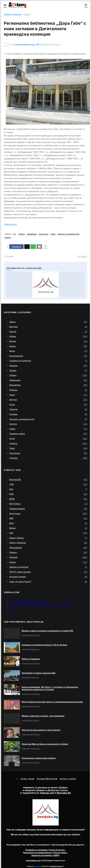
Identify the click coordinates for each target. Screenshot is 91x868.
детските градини (48, 577)
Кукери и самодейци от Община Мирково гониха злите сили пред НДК (42, 604)
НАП (48, 533)
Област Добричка (48, 543)
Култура (48, 400)
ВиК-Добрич (48, 504)
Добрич (27, 14)
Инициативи (48, 385)
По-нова (9, 256)
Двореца (48, 366)
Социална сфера (48, 434)
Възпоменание (48, 356)
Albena (48, 322)
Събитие (48, 443)
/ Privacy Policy (45, 853)
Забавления (32, 234)
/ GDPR (45, 855)
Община (48, 552)
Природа (48, 409)
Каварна (48, 390)
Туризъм (48, 458)
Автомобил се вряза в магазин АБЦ (39, 673)
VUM (48, 484)
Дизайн (48, 371)
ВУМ (48, 494)
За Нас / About (27, 779)
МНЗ (48, 523)
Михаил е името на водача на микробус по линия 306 (47, 631)
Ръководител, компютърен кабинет (39, 758)
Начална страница (12, 14)
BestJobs (48, 327)
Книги (53, 234)
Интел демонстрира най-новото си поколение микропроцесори (52, 702)
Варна (48, 351)
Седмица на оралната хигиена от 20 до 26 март (44, 645)
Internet (8, 238)
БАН (48, 489)
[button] (5, 5)
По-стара (81, 256)
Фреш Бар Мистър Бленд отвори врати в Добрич (45, 744)
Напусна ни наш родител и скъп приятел (41, 730)
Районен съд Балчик (48, 567)
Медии (48, 528)
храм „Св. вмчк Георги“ (48, 582)
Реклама (48, 414)
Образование (48, 548)
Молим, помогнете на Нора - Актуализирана (43, 716)
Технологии (48, 453)
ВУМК (48, 499)
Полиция (48, 557)
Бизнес (48, 346)
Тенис (48, 448)
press (12, 610)
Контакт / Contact (68, 779)
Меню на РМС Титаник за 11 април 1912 (27, 602)
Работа (48, 562)
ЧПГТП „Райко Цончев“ (48, 572)
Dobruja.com (11, 224)
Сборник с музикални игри (68, 234)
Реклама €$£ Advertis (47, 779)
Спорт (48, 439)
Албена (48, 336)
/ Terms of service (45, 850)
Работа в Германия (31, 659)
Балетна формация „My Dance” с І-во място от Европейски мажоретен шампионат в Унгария (50, 688)
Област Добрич (48, 538)
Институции (44, 234)
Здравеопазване (48, 509)
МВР (48, 518)
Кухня (48, 405)
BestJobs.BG (48, 480)
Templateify (37, 866)
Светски (48, 424)
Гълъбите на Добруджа (48, 361)
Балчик (48, 341)
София (48, 429)
